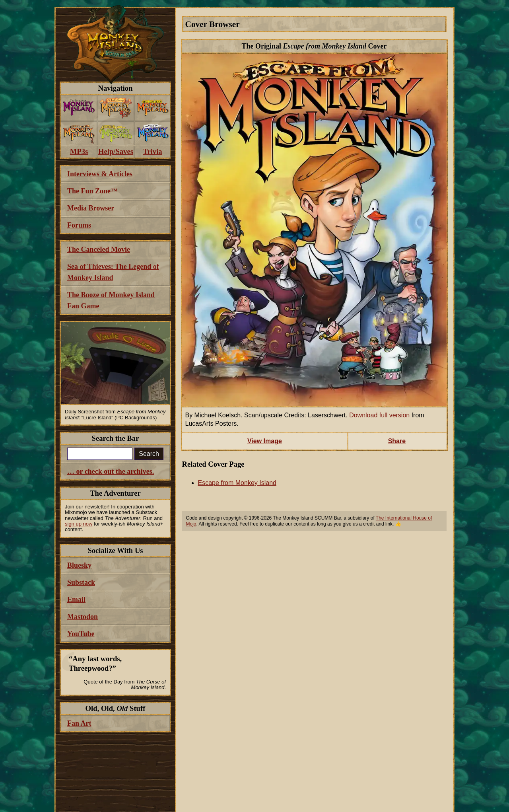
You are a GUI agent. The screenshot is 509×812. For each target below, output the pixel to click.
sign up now (79, 524)
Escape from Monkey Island (237, 483)
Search (149, 454)
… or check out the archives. (111, 471)
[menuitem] (79, 108)
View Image (265, 441)
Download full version (379, 415)
